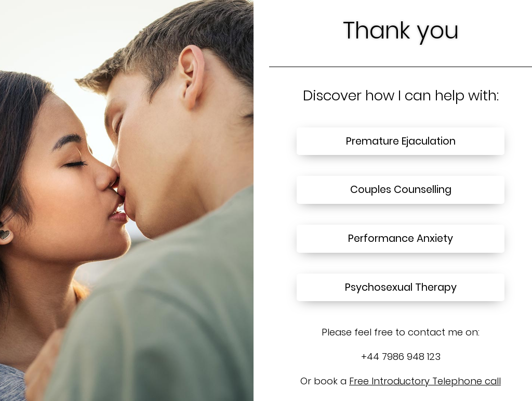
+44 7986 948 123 (401, 357)
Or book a (401, 381)
